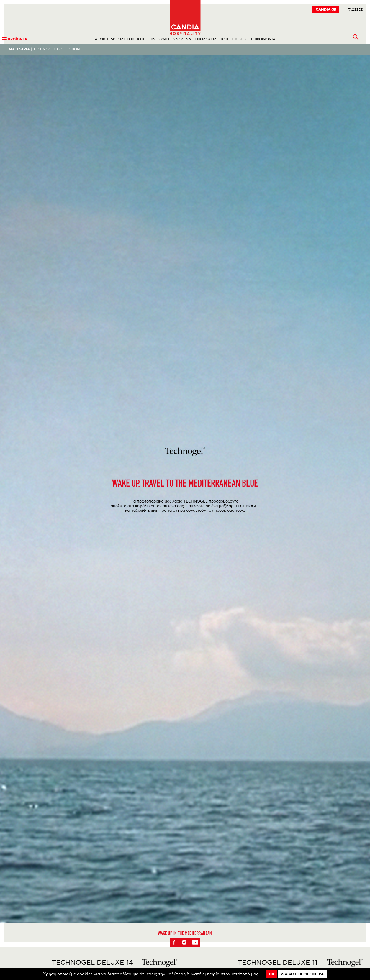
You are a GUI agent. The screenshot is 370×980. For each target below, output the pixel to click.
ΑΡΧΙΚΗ (101, 39)
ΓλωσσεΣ (355, 10)
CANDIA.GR (326, 10)
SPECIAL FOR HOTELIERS (133, 39)
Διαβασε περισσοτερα (302, 974)
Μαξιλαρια (19, 49)
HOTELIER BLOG (234, 39)
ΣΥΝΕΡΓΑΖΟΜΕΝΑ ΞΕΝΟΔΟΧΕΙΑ (187, 39)
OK (272, 974)
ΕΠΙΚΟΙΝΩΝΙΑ (263, 39)
